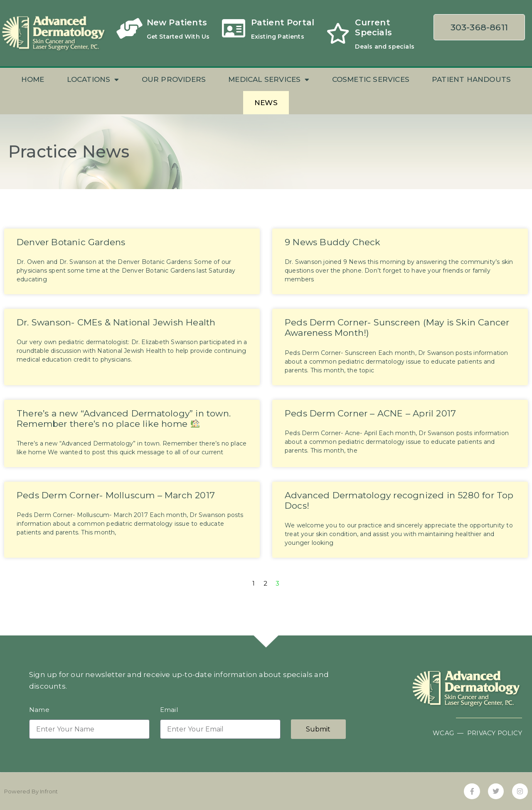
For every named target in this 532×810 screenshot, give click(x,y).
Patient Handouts (471, 79)
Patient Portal (283, 22)
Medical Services (269, 80)
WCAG (443, 733)
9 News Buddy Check (333, 242)
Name (39, 710)
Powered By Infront (31, 791)
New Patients (177, 22)
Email (169, 710)
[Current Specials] (338, 33)
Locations (93, 80)
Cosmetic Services (371, 79)
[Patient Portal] (234, 28)
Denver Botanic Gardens (71, 242)
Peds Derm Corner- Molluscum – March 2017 (116, 495)
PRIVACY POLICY (495, 733)
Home (33, 79)
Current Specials (373, 27)
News (266, 103)
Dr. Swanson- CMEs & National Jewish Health (116, 322)
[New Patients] (130, 28)
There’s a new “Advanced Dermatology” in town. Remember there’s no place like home (124, 419)
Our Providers (174, 79)
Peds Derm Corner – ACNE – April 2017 (370, 413)
